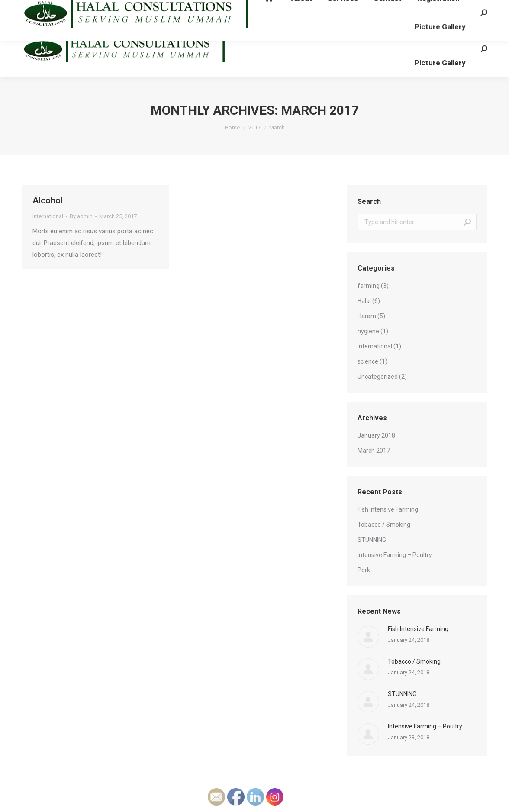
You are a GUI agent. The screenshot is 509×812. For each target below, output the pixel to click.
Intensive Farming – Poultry (395, 555)
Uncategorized (378, 377)
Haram (367, 316)
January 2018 (376, 435)
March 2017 (374, 451)
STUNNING (372, 540)
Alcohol (48, 200)
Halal (364, 301)
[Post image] (368, 637)
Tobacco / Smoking (384, 525)
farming (369, 286)
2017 (254, 127)
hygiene (368, 331)
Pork (364, 570)
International (48, 216)
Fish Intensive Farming (388, 509)
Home (232, 127)
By (81, 216)
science (368, 361)
